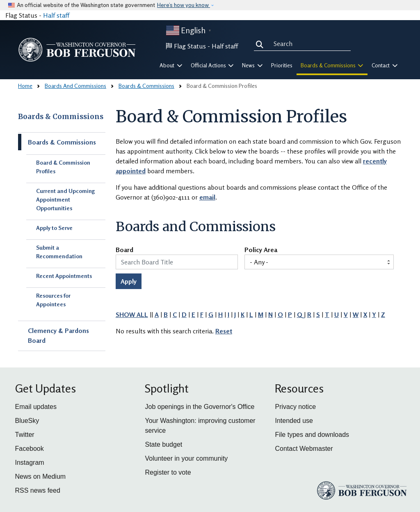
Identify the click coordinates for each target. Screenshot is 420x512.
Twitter (25, 435)
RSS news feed (38, 490)
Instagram (30, 463)
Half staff (56, 15)
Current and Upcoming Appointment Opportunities (65, 199)
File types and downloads (312, 435)
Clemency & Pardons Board (58, 335)
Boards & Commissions (146, 86)
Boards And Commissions (75, 86)
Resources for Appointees (53, 300)
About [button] (171, 65)
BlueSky (27, 421)
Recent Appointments (64, 276)
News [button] (252, 65)
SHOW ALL (132, 315)
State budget (163, 444)
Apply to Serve (54, 228)
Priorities (282, 65)
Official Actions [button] (212, 65)
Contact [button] (385, 65)
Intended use (294, 421)
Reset (224, 331)
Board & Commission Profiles (63, 167)
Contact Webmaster (304, 449)
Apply (129, 281)
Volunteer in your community (186, 458)
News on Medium (41, 476)
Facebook (30, 449)
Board (124, 250)
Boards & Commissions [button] (332, 65)
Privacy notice (295, 407)
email (207, 197)
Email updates (36, 407)
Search (261, 44)
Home (25, 86)
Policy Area (261, 250)
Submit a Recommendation (59, 252)
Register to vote (168, 472)
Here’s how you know (184, 5)
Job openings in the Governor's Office (200, 407)
